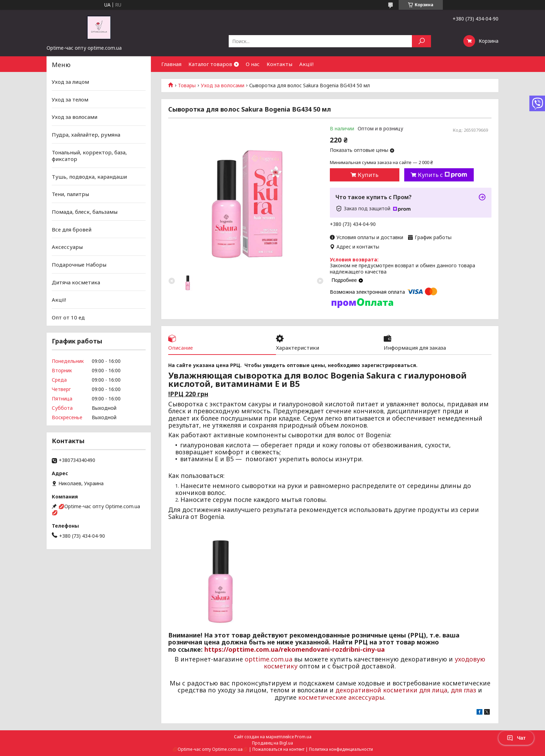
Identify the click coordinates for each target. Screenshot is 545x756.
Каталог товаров (210, 64)
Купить (368, 175)
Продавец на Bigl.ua (272, 743)
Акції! (306, 64)
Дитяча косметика (76, 282)
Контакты (279, 64)
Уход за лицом (70, 82)
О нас (253, 64)
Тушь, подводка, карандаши (89, 177)
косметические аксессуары (341, 697)
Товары (187, 86)
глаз (470, 690)
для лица (433, 690)
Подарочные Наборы (79, 265)
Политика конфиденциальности (341, 749)
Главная (171, 64)
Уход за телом (70, 99)
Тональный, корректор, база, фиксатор (89, 155)
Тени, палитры (70, 194)
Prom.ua (303, 737)
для (456, 690)
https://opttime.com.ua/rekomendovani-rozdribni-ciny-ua (295, 649)
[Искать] (421, 41)
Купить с (442, 175)
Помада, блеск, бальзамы (85, 212)
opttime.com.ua (269, 659)
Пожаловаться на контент (278, 749)
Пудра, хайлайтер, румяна (86, 135)
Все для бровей (72, 229)
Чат (516, 738)
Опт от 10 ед (68, 317)
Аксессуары (67, 247)
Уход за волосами (223, 86)
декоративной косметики (376, 690)
